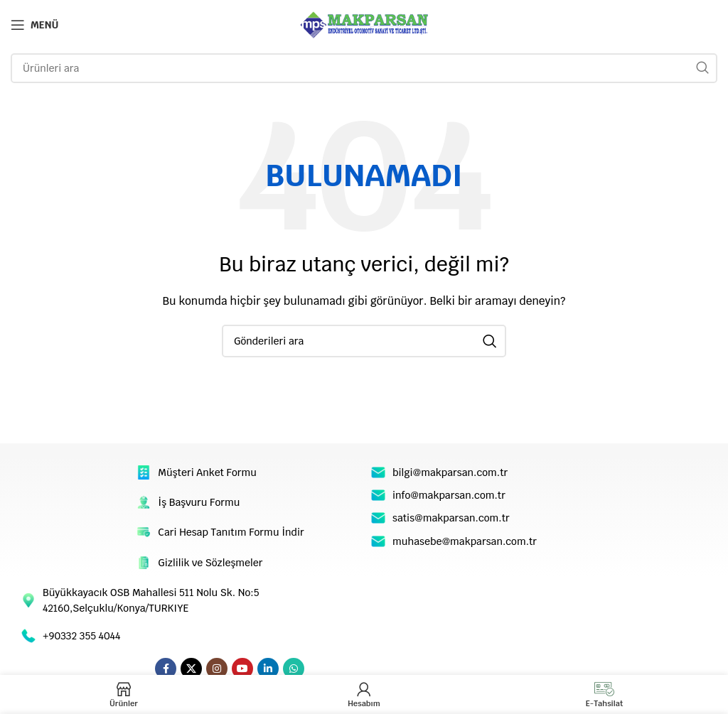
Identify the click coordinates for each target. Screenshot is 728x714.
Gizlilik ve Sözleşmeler (210, 563)
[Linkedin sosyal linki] (268, 669)
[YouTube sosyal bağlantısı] (242, 669)
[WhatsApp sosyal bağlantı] (294, 669)
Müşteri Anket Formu (207, 472)
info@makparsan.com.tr (449, 495)
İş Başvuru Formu (199, 502)
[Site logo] (364, 24)
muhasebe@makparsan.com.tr (465, 541)
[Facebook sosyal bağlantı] (166, 669)
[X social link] (191, 669)
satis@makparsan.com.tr (451, 518)
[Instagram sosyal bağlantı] (217, 669)
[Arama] (364, 68)
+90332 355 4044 (81, 636)
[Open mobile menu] (34, 25)
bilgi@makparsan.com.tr (450, 472)
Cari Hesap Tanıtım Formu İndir (231, 532)
